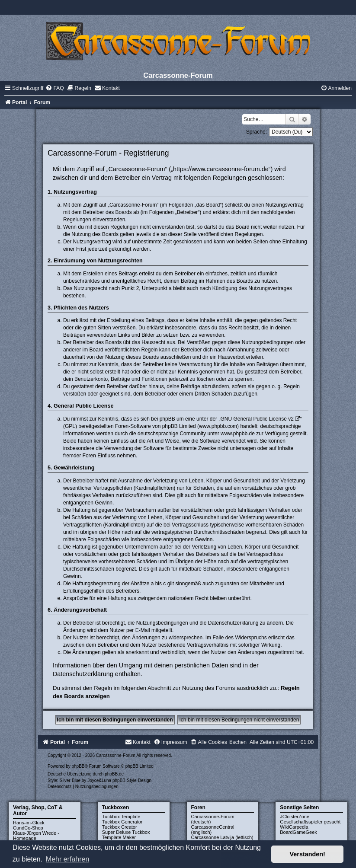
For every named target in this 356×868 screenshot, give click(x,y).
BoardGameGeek (298, 832)
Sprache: (257, 132)
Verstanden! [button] (308, 854)
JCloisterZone (295, 817)
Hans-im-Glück (29, 823)
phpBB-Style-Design (132, 780)
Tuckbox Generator (122, 822)
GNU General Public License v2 (257, 419)
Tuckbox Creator (120, 827)
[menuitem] (55, 88)
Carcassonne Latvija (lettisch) (222, 837)
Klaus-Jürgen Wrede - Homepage (36, 836)
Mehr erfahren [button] (68, 859)
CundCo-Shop (28, 828)
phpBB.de (114, 774)
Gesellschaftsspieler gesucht (310, 822)
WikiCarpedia (294, 827)
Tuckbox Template (121, 817)
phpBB (78, 766)
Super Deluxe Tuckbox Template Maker (126, 835)
